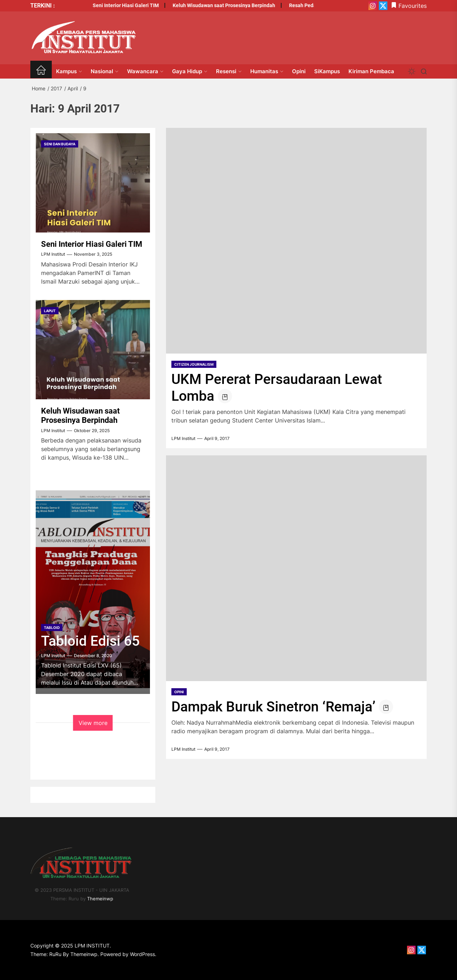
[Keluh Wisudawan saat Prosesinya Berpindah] (93, 350)
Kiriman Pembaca (371, 71)
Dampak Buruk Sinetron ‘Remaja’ (273, 707)
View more (93, 723)
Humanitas (267, 71)
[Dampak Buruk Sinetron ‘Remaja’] (296, 568)
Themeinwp (100, 899)
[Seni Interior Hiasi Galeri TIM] (93, 183)
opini (179, 692)
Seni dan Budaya (60, 144)
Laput (50, 311)
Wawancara (145, 71)
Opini (299, 71)
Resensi (229, 71)
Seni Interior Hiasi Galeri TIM (113, 5)
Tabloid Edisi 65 (90, 641)
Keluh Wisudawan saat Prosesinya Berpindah (211, 5)
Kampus (69, 71)
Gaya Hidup (190, 71)
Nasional (105, 71)
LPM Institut (183, 439)
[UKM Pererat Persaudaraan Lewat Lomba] (296, 241)
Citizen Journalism (194, 364)
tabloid (52, 627)
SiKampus (327, 71)
